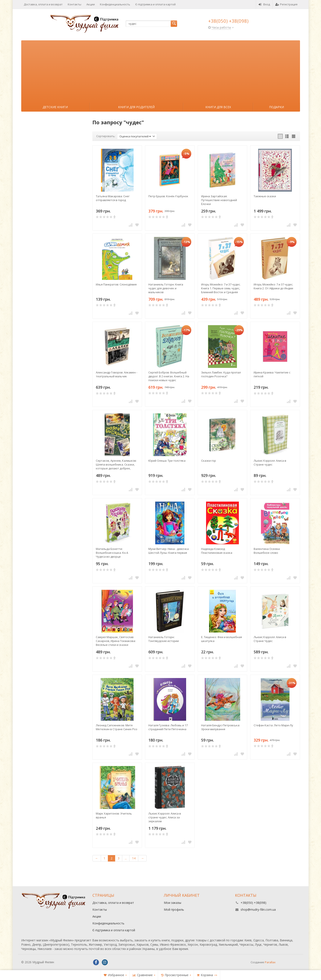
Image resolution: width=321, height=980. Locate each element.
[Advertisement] (161, 70)
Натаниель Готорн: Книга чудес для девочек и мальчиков (166, 288)
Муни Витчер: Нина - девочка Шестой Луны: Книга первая (169, 551)
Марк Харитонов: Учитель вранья (114, 815)
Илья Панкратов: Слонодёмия (116, 284)
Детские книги (55, 107)
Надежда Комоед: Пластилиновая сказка (217, 551)
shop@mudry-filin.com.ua (258, 909)
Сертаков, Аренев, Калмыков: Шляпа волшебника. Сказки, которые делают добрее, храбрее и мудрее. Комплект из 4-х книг (116, 464)
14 (134, 858)
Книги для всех (218, 107)
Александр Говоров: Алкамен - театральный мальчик (117, 374)
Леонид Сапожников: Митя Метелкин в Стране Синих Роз (117, 727)
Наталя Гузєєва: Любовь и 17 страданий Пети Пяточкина (168, 727)
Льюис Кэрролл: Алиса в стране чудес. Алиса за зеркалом (165, 817)
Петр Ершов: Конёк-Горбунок (168, 196)
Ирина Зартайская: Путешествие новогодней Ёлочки (219, 200)
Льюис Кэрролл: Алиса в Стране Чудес (270, 639)
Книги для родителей (136, 107)
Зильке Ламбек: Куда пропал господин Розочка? (221, 374)
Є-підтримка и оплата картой (155, 4)
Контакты (75, 4)
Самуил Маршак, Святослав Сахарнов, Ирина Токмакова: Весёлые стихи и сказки (116, 641)
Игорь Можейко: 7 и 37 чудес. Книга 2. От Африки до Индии (273, 286)
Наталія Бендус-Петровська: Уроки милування (221, 727)
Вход (264, 4)
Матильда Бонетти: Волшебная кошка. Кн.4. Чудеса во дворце (112, 553)
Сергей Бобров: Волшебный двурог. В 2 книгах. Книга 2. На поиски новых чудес (169, 376)
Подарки (277, 107)
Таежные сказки (265, 196)
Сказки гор (209, 461)
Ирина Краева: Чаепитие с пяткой (272, 374)
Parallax (270, 962)
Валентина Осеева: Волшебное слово (267, 551)
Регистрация (286, 4)
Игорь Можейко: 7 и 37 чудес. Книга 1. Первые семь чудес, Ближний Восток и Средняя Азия (221, 288)
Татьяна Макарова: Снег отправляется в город (113, 198)
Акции (91, 4)
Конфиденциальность (115, 4)
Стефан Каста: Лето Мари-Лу (273, 725)
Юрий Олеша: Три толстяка (167, 461)
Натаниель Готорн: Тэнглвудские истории (164, 639)
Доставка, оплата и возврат (43, 4)
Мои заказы (173, 903)
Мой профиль (174, 909)
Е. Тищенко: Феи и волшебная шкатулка (222, 639)
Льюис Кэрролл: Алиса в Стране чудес (270, 463)
